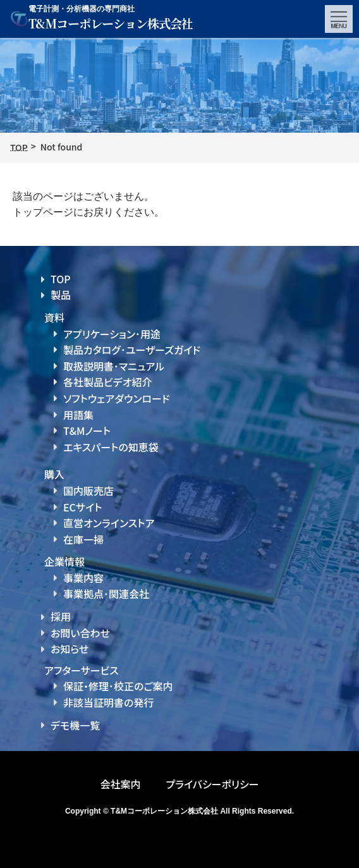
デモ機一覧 (75, 725)
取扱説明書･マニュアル (114, 366)
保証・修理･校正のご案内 (118, 686)
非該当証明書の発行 (108, 702)
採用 (61, 616)
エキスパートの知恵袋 (111, 447)
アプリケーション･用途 (112, 334)
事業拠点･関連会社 (106, 594)
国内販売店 (88, 491)
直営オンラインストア (109, 523)
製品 (61, 295)
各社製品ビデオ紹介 (107, 382)
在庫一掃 (83, 539)
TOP (61, 279)
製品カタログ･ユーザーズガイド (132, 350)
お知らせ (70, 649)
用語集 (78, 415)
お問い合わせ (80, 633)
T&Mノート (87, 431)
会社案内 (120, 784)
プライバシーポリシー (212, 784)
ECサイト (82, 507)
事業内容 (83, 578)
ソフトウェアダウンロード (117, 398)
